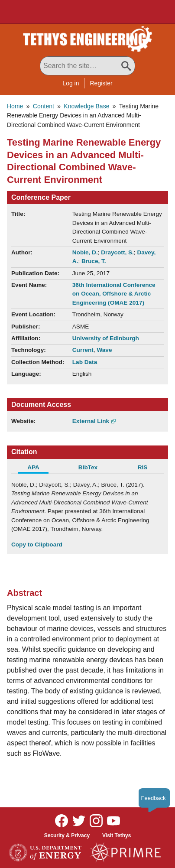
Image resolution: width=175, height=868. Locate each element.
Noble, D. (85, 252)
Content (44, 106)
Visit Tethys (117, 835)
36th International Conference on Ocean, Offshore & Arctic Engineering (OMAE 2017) (114, 294)
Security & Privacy (67, 835)
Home (15, 106)
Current (83, 350)
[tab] (39, 468)
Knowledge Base (86, 106)
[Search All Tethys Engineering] (87, 66)
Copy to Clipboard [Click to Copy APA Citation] (37, 545)
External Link (91, 421)
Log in (71, 83)
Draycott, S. (117, 252)
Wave (104, 350)
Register (101, 83)
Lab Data (85, 362)
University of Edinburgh (106, 338)
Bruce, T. (94, 261)
